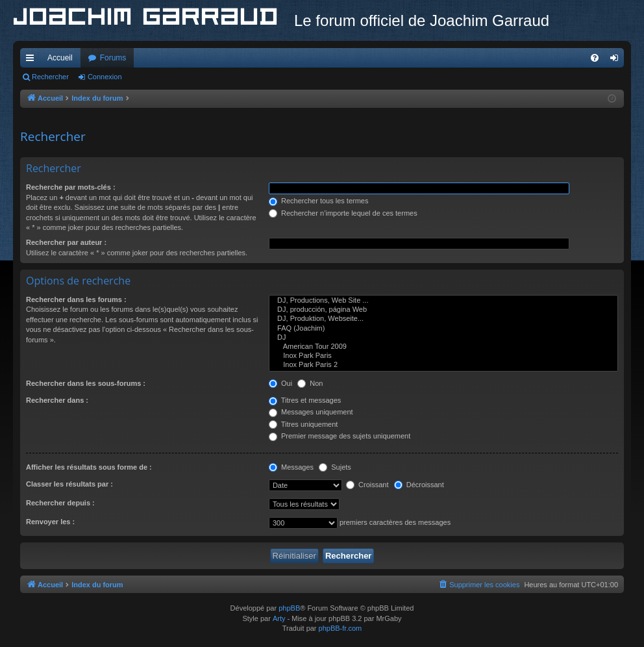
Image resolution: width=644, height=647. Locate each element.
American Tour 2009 (443, 347)
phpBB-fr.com (341, 628)
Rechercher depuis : (60, 503)
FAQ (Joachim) (443, 329)
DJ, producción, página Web (443, 310)
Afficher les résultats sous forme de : (89, 467)
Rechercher (50, 77)
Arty (279, 618)
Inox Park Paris (443, 356)
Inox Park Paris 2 (443, 365)
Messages (291, 467)
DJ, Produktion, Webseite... (443, 319)
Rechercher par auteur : (66, 242)
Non (310, 383)
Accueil (60, 58)
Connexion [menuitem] (617, 60)
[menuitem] (595, 58)
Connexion (105, 77)
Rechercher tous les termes (319, 201)
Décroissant (419, 485)
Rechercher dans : (57, 400)
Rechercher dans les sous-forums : (86, 383)
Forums (113, 58)
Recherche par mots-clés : (71, 187)
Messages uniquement (311, 412)
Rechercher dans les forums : (76, 299)
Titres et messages (305, 400)
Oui (280, 383)
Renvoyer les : (50, 522)
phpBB (289, 608)
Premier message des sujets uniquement (340, 436)
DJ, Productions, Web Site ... (443, 301)
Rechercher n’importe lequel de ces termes (343, 213)
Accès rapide (32, 60)
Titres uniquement (303, 424)
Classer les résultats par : (69, 484)
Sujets (335, 467)
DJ (443, 338)
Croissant (367, 485)
